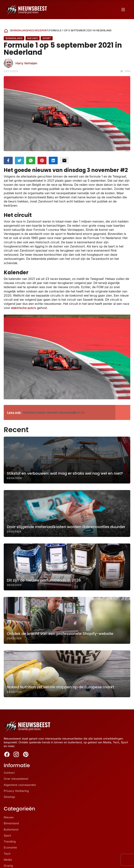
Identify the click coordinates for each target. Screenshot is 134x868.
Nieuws (34, 30)
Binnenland (19, 30)
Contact (9, 773)
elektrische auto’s (24, 308)
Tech (7, 854)
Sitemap (9, 797)
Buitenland (11, 829)
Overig (8, 866)
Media (8, 860)
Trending (10, 841)
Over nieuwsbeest (16, 779)
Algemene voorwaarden (20, 785)
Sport (44, 30)
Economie (10, 848)
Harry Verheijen (26, 63)
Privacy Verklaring (16, 791)
